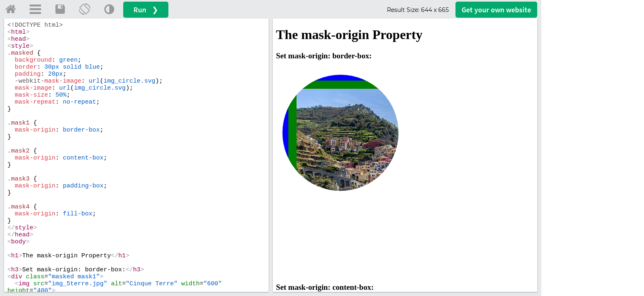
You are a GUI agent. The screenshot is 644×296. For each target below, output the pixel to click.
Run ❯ (146, 10)
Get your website (496, 10)
